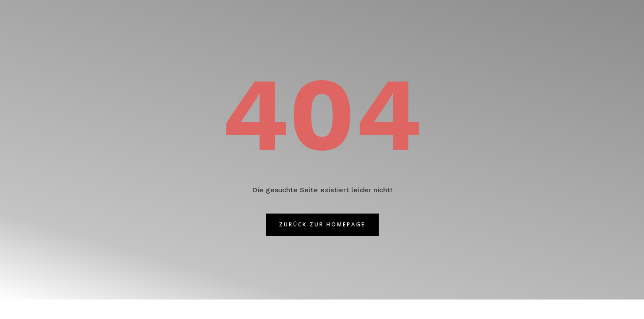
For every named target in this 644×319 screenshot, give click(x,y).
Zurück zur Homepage (322, 224)
